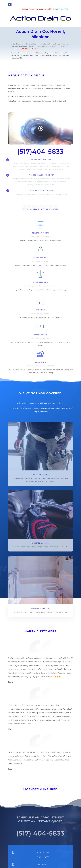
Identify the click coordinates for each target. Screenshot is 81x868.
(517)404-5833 (40, 151)
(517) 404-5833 (62, 9)
